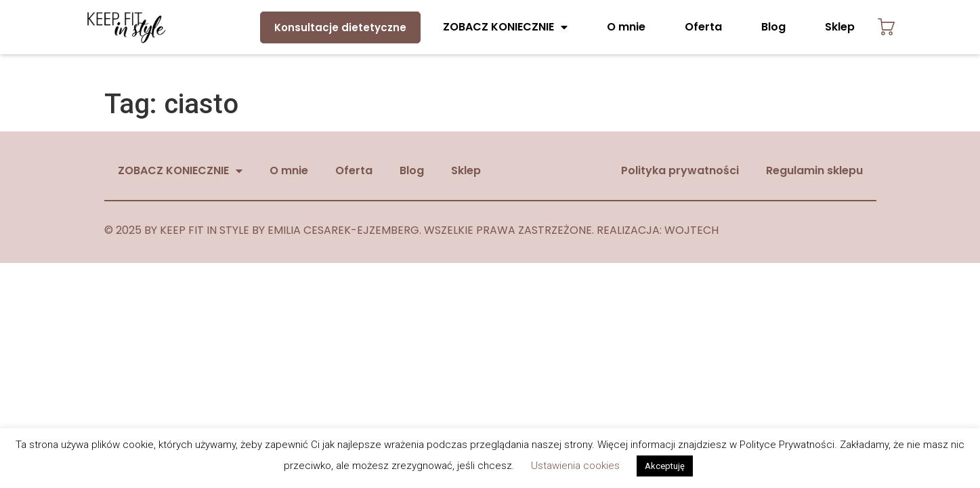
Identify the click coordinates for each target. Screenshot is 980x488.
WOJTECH (691, 230)
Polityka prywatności (680, 170)
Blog (773, 27)
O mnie (626, 27)
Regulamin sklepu (814, 170)
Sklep (840, 27)
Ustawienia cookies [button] (575, 466)
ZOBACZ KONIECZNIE (505, 27)
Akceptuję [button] (665, 466)
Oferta (703, 27)
